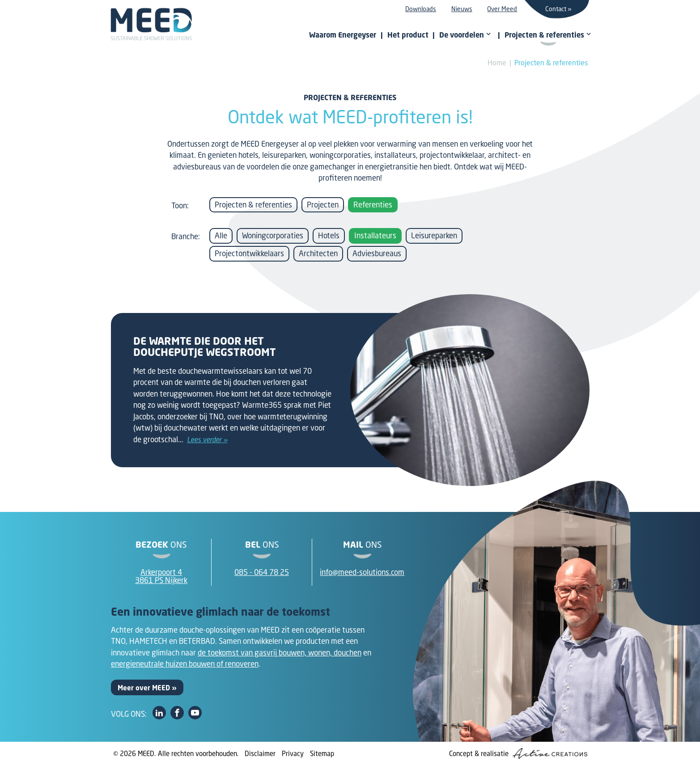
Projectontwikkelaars (249, 253)
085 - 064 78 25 (262, 572)
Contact (556, 9)
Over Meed (502, 9)
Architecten (318, 253)
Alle (221, 235)
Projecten (323, 205)
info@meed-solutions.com (362, 572)
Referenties (373, 205)
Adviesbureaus (377, 253)
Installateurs (375, 235)
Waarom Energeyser (343, 35)
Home (497, 62)
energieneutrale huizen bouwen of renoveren (185, 664)
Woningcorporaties (273, 235)
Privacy (293, 753)
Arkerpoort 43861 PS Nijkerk (161, 576)
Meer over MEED (144, 688)
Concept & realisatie (518, 753)
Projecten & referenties (551, 62)
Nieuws (462, 9)
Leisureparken (434, 235)
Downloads (421, 9)
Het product (408, 35)
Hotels (329, 235)
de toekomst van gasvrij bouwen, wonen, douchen (280, 653)
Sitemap (322, 753)
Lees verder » (207, 440)
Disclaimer (260, 753)
